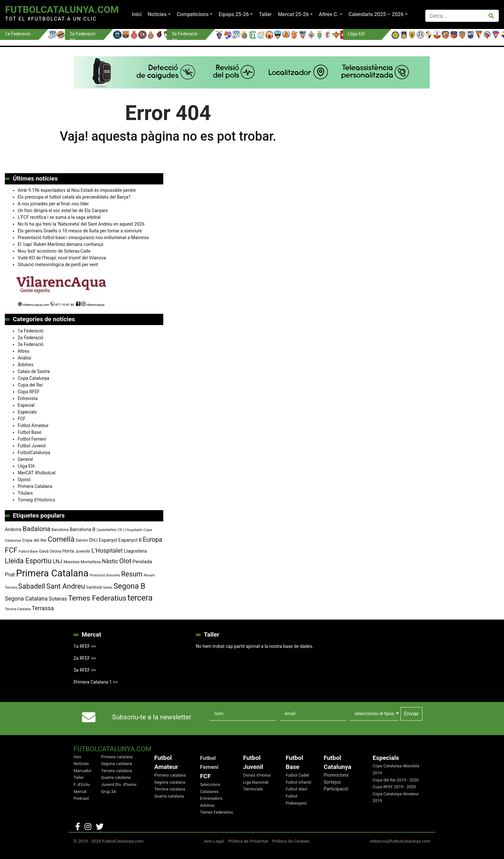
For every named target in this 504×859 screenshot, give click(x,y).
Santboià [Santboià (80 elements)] (94, 587)
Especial (26, 405)
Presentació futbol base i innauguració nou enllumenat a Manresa (83, 238)
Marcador (83, 771)
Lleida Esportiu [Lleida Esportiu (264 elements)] (28, 561)
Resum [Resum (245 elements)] (132, 574)
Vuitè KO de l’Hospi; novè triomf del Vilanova (62, 258)
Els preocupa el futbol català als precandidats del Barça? (74, 197)
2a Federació (31, 338)
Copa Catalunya (33, 378)
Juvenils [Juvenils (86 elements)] (83, 551)
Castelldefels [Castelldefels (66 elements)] (107, 530)
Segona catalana (117, 764)
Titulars (25, 493)
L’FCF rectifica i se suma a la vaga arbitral (59, 217)
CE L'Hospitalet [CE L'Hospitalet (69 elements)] (130, 530)
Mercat (80, 792)
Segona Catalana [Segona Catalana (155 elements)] (26, 599)
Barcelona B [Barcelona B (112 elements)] (83, 529)
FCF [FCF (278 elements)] (11, 550)
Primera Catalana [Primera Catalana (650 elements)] (52, 573)
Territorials (253, 789)
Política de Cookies (291, 841)
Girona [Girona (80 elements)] (56, 551)
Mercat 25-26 (293, 14)
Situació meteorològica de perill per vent (58, 265)
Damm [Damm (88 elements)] (82, 540)
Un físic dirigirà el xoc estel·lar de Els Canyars (63, 210)
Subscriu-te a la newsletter (152, 717)
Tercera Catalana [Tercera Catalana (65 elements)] (18, 609)
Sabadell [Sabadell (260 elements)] (32, 586)
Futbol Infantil (298, 782)
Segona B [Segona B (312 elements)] (129, 586)
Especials (27, 412)
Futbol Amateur (33, 425)
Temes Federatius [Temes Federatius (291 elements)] (97, 598)
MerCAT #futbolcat (37, 473)
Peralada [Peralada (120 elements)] (142, 562)
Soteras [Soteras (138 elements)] (58, 599)
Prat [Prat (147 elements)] (10, 574)
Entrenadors (211, 798)
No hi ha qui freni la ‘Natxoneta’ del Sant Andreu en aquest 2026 (81, 224)
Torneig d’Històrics (36, 500)
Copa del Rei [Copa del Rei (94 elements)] (34, 540)
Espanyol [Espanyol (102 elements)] (108, 540)
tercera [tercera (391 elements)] (140, 598)
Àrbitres (26, 365)
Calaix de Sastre (34, 371)
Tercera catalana (117, 771)
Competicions (193, 14)
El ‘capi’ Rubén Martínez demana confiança (60, 244)
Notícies (157, 14)
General (25, 459)
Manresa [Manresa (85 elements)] (72, 562)
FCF (22, 419)
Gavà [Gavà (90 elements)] (44, 551)
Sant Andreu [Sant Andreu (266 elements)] (66, 586)
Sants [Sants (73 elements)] (108, 587)
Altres (23, 351)
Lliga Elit (26, 466)
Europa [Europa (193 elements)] (153, 540)
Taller (265, 14)
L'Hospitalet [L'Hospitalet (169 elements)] (107, 551)
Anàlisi (24, 358)
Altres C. (329, 14)
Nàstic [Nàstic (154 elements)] (110, 561)
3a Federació (31, 344)
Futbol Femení (32, 439)
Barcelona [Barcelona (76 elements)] (60, 530)
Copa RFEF (29, 392)
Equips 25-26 (234, 14)
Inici (137, 14)
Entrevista (28, 398)
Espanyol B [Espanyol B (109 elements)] (130, 540)
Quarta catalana (116, 777)
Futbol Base (30, 432)
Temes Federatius (216, 812)
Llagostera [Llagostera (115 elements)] (135, 551)
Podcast (81, 798)
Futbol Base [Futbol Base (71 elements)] (28, 551)
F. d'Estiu (82, 784)
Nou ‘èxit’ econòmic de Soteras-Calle (54, 251)
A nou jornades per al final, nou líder (53, 204)
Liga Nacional (256, 782)
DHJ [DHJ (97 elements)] (93, 540)
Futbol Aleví (297, 789)
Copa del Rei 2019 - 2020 (396, 780)
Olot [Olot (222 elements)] (125, 561)
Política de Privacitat (248, 841)
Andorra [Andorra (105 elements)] (13, 529)
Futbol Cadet (297, 775)
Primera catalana (117, 757)
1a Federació (31, 331)
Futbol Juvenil (32, 446)
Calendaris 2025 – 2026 (376, 14)
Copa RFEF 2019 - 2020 (394, 787)
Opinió (24, 480)
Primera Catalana (35, 486)
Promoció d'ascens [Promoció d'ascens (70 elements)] (105, 575)
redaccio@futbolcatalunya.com (400, 841)
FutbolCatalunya (34, 453)
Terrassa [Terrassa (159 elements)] (43, 608)
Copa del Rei (30, 385)
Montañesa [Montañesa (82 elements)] (91, 562)
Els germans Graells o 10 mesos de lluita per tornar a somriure (80, 231)
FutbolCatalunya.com (62, 9)
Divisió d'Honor (257, 775)
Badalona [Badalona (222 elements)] (36, 529)
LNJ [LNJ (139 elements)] (58, 561)
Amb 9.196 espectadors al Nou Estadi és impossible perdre (77, 190)
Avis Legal (214, 841)
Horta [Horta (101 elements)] (68, 551)
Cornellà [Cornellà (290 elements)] (61, 539)
